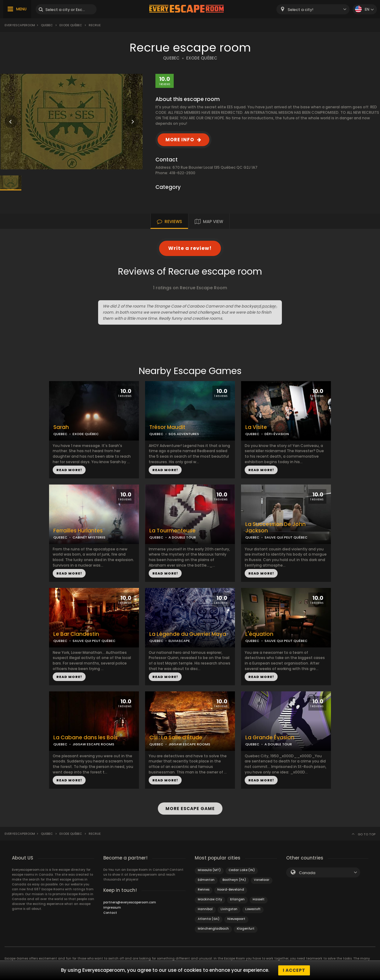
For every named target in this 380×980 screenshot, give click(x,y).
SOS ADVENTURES (184, 434)
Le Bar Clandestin (76, 634)
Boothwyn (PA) (234, 880)
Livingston (229, 909)
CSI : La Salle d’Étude (176, 738)
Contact (110, 913)
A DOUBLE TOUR (182, 537)
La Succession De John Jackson (275, 528)
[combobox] (313, 9)
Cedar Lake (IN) (242, 870)
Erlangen (237, 899)
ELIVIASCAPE (179, 641)
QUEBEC (171, 58)
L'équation (259, 634)
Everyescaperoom (20, 25)
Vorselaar (262, 880)
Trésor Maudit (167, 427)
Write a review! (190, 248)
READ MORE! (69, 470)
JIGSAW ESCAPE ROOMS (93, 744)
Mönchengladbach (213, 929)
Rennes (204, 890)
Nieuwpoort (236, 919)
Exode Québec (71, 25)
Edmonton (206, 880)
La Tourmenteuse (172, 531)
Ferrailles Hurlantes (78, 531)
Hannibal (205, 909)
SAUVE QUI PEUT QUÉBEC (286, 537)
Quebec (47, 25)
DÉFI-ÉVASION (277, 434)
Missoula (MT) (209, 870)
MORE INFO (180, 140)
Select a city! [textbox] (300, 10)
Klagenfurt (246, 929)
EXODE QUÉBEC (202, 58)
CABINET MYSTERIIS (89, 537)
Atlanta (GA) (209, 919)
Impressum (112, 908)
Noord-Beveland (231, 890)
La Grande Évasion (270, 738)
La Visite (256, 427)
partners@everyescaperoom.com (130, 902)
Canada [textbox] (307, 873)
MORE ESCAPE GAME (190, 809)
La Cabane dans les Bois (85, 738)
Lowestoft (253, 909)
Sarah (61, 427)
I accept (294, 970)
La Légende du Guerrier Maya (188, 634)
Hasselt (259, 899)
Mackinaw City (210, 899)
